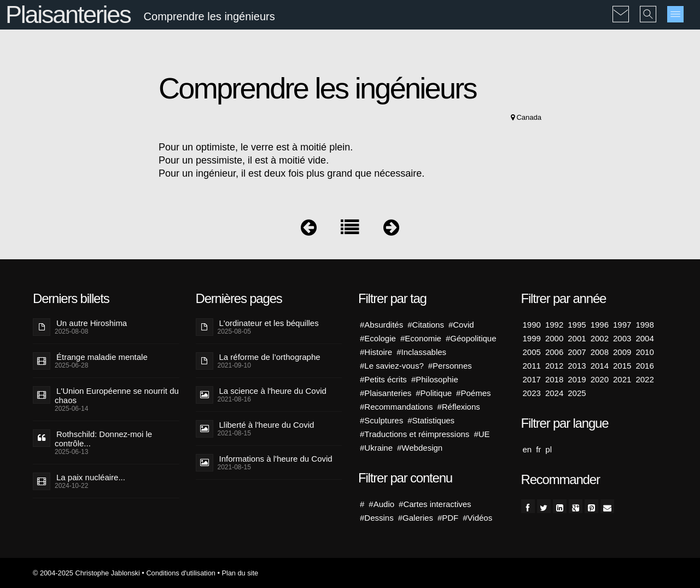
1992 (554, 325)
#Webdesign (420, 448)
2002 (600, 338)
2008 (600, 352)
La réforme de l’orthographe (270, 357)
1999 (532, 338)
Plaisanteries (68, 14)
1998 (644, 325)
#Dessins (377, 518)
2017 (532, 379)
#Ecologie (378, 338)
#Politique (434, 393)
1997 (622, 325)
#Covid (461, 325)
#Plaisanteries (386, 393)
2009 (622, 352)
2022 (644, 379)
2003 (622, 338)
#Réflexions (458, 407)
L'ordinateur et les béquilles (269, 323)
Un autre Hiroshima (92, 323)
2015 (622, 366)
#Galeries (416, 518)
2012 (554, 366)
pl (549, 449)
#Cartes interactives (435, 504)
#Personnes (450, 366)
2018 (554, 379)
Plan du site (240, 573)
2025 (577, 393)
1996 (600, 325)
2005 (532, 352)
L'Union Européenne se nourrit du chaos (117, 395)
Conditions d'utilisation (180, 573)
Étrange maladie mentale (102, 357)
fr (538, 449)
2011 (532, 366)
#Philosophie (435, 379)
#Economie (421, 338)
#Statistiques (431, 420)
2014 (600, 366)
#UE (482, 434)
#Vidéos (477, 518)
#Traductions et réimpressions (415, 434)
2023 (532, 393)
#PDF (448, 518)
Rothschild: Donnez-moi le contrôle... (103, 439)
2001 (577, 338)
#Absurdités (381, 325)
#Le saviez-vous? (392, 366)
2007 (577, 352)
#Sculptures (381, 420)
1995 (577, 325)
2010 (644, 352)
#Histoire (376, 352)
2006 (554, 352)
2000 (554, 338)
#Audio (381, 504)
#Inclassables (421, 352)
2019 (577, 379)
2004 (644, 338)
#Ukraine (376, 448)
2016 (644, 366)
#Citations (426, 325)
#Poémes (473, 393)
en (527, 449)
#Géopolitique (471, 338)
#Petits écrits (383, 379)
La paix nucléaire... (91, 477)
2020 (600, 379)
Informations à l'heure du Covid (276, 459)
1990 (532, 325)
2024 (554, 393)
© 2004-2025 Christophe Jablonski (86, 573)
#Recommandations (396, 407)
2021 (622, 379)
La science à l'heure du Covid (273, 391)
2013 (577, 366)
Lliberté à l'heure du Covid (267, 425)
